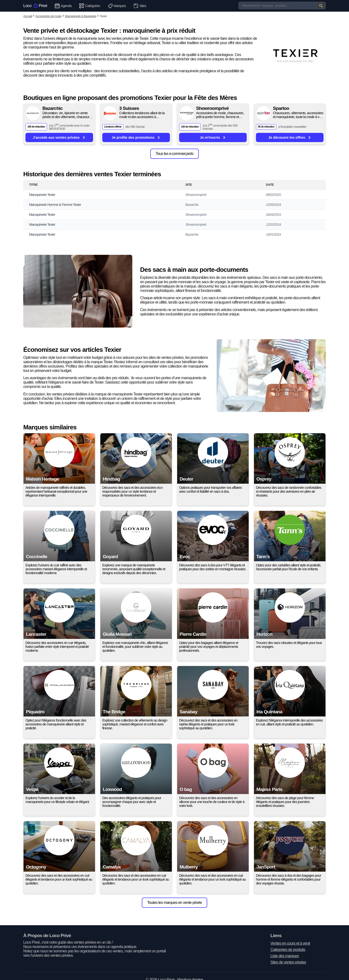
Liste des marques (285, 956)
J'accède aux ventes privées (59, 137)
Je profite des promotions (136, 137)
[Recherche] (282, 6)
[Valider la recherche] (321, 6)
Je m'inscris (213, 137)
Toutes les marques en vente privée (174, 903)
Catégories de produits (288, 950)
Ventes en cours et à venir (290, 943)
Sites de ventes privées (288, 962)
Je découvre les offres (290, 137)
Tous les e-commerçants (174, 154)
